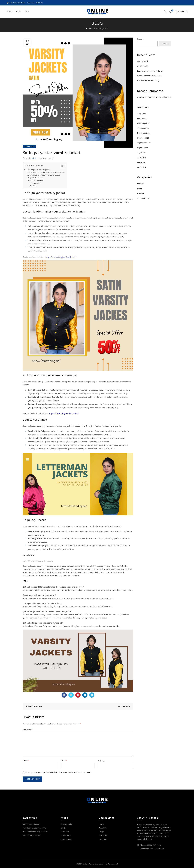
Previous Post (35, 706)
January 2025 (143, 128)
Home (9, 12)
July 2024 (141, 153)
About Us (103, 828)
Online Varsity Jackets (92, 864)
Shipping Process (36, 180)
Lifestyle (141, 193)
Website (101, 761)
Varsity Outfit (143, 61)
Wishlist (172, 11)
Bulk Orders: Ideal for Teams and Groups (45, 175)
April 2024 (141, 167)
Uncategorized (102, 29)
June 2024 (141, 157)
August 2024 (143, 148)
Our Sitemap (66, 839)
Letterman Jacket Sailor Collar (150, 71)
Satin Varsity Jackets (32, 824)
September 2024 (144, 143)
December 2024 (144, 133)
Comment (28, 730)
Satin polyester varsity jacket (38, 170)
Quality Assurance (36, 178)
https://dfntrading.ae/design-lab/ (61, 257)
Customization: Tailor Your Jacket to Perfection (47, 172)
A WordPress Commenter (148, 97)
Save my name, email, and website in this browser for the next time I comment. (58, 772)
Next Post (123, 706)
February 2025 (143, 123)
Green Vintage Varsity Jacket (149, 76)
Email (64, 761)
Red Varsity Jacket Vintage (148, 81)
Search (140, 39)
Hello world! (166, 97)
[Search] (165, 12)
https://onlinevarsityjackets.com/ (38, 561)
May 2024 (141, 162)
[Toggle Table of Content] (62, 166)
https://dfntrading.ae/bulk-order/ (64, 414)
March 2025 (142, 118)
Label (139, 188)
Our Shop (65, 832)
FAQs (35, 185)
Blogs (63, 828)
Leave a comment (47, 158)
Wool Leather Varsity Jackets (35, 832)
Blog (18, 12)
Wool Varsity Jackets (32, 835)
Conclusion (36, 183)
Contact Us (66, 835)
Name (26, 761)
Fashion (141, 184)
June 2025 (141, 114)
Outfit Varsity (143, 66)
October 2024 (143, 138)
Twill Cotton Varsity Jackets (34, 828)
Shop (26, 12)
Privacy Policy (67, 824)
